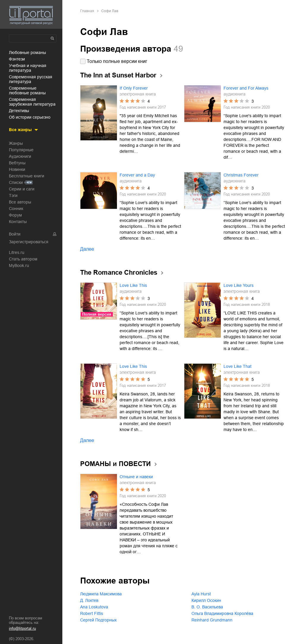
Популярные (21, 150)
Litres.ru (17, 252)
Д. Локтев (89, 600)
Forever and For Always (246, 88)
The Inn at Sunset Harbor (118, 75)
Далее (87, 249)
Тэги (13, 195)
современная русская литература (31, 79)
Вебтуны (17, 163)
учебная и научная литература (28, 68)
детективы (19, 111)
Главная (87, 11)
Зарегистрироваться (29, 242)
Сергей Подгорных (98, 620)
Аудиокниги (20, 156)
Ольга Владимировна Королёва (222, 613)
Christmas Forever (241, 175)
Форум (15, 215)
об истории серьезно (30, 117)
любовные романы (27, 53)
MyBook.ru (19, 265)
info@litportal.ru (22, 628)
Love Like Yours (239, 285)
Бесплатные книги (27, 176)
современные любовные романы (27, 90)
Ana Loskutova (94, 607)
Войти (15, 234)
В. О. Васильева (207, 607)
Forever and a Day (137, 175)
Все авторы (20, 202)
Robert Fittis (92, 613)
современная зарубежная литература (32, 102)
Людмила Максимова (101, 594)
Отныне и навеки (136, 477)
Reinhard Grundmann (212, 620)
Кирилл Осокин (206, 600)
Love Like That (237, 366)
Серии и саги (22, 189)
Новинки (17, 169)
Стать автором (23, 259)
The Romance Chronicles (119, 272)
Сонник (16, 209)
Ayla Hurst (201, 594)
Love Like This (133, 285)
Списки (16, 182)
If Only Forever (134, 88)
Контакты (18, 222)
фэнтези (17, 59)
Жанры (16, 143)
